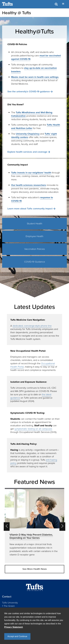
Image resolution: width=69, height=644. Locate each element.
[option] (34, 525)
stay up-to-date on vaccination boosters (34, 70)
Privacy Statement (13, 627)
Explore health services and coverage (27, 152)
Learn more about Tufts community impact (30, 209)
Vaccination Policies (35, 249)
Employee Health (34, 236)
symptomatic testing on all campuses (33, 429)
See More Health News (35, 569)
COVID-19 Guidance (35, 262)
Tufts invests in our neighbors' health (31, 173)
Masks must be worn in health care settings (35, 77)
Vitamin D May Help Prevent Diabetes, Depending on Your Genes (31, 536)
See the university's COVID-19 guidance (29, 91)
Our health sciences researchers (29, 185)
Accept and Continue (17, 636)
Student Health (35, 224)
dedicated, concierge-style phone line (32, 326)
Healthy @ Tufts (17, 13)
